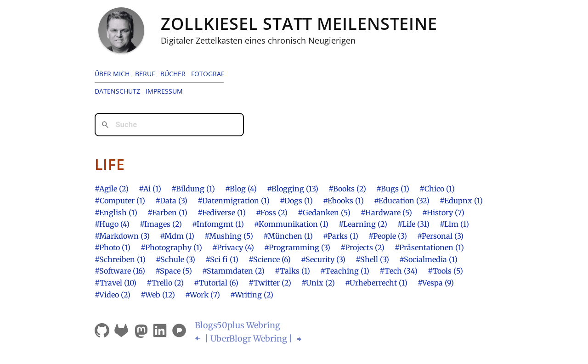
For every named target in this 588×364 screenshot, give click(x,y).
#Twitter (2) (270, 283)
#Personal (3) (440, 236)
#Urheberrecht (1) (376, 283)
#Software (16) (120, 271)
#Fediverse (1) (222, 213)
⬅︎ (198, 339)
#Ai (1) (150, 189)
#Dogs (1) (296, 201)
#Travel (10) (116, 283)
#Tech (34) (399, 271)
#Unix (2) (318, 283)
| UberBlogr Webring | (249, 339)
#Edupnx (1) (461, 201)
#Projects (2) (362, 247)
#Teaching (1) (345, 271)
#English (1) (116, 213)
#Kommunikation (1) (291, 224)
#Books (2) (347, 189)
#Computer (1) (120, 201)
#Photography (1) (171, 247)
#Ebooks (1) (343, 201)
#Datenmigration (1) (234, 201)
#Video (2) (113, 295)
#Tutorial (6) (216, 283)
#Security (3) (323, 259)
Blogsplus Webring (237, 325)
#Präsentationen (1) (429, 247)
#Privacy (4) (233, 247)
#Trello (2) (165, 283)
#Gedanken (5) (324, 213)
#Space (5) (174, 271)
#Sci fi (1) (222, 259)
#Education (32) (402, 201)
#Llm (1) (454, 224)
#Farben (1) (167, 213)
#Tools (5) (445, 271)
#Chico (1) (437, 189)
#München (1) (288, 236)
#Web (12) (158, 295)
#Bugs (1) (393, 189)
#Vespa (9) (436, 283)
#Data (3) (171, 201)
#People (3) (388, 236)
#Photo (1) (113, 247)
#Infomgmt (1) (218, 224)
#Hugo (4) (112, 224)
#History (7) (443, 213)
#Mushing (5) (229, 236)
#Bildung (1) (193, 189)
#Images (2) (161, 224)
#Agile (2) (112, 189)
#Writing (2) (252, 295)
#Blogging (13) (293, 189)
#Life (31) (413, 224)
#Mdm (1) (177, 236)
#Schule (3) (175, 259)
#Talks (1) (292, 271)
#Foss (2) (272, 213)
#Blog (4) (241, 189)
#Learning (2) (363, 224)
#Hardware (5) (386, 213)
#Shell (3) (372, 259)
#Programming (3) (297, 247)
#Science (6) (270, 259)
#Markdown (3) (122, 236)
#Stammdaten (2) (233, 271)
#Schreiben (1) (120, 259)
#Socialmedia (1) (428, 259)
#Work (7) (203, 295)
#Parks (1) (341, 236)
